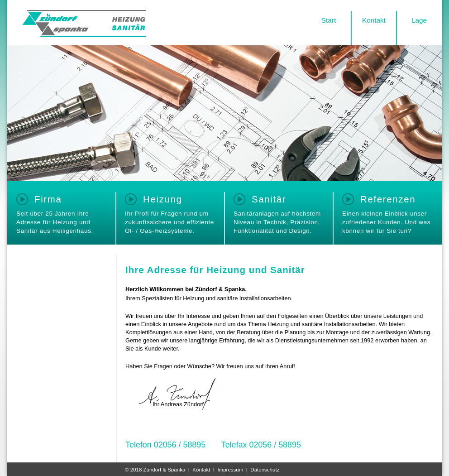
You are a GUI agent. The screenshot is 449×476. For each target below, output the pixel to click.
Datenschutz (265, 470)
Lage (419, 20)
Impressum (230, 470)
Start (329, 20)
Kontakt (374, 20)
